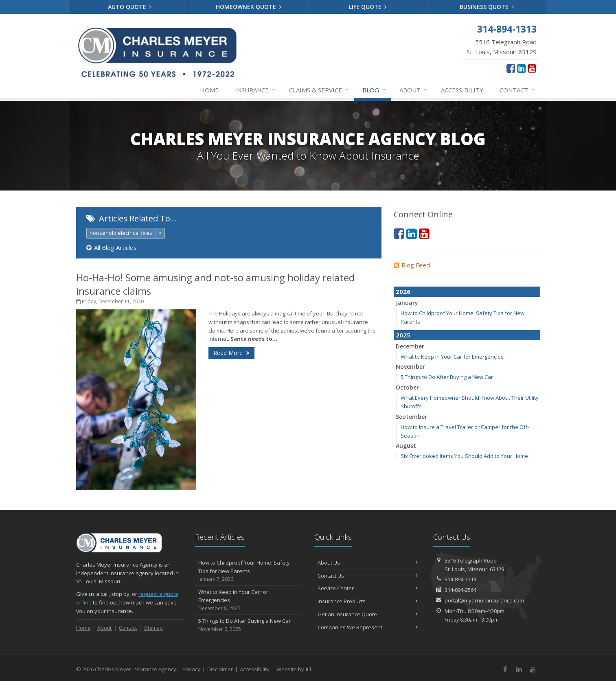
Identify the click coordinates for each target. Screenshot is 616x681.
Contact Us (368, 576)
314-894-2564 (460, 590)
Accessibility (462, 90)
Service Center (368, 588)
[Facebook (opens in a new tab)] (511, 68)
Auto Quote (130, 7)
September (411, 417)
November (410, 367)
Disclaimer (220, 669)
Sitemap (153, 628)
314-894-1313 (460, 579)
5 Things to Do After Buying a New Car (447, 377)
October (407, 387)
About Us (368, 563)
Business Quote (487, 7)
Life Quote (368, 7)
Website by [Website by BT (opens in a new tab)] (294, 669)
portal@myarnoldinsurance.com (484, 600)
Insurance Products (368, 601)
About (414, 90)
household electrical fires (121, 233)
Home (209, 90)
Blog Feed (412, 265)
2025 (403, 335)
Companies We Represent (368, 627)
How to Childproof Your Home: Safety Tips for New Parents (249, 571)
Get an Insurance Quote (368, 614)
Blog (374, 90)
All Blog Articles (112, 247)
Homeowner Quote (249, 7)
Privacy (191, 669)
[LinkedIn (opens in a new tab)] (521, 68)
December (410, 346)
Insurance (255, 90)
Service (319, 90)
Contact (517, 90)
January (407, 303)
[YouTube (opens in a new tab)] (532, 68)
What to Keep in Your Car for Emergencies (452, 357)
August (406, 446)
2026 (403, 291)
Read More (231, 353)
